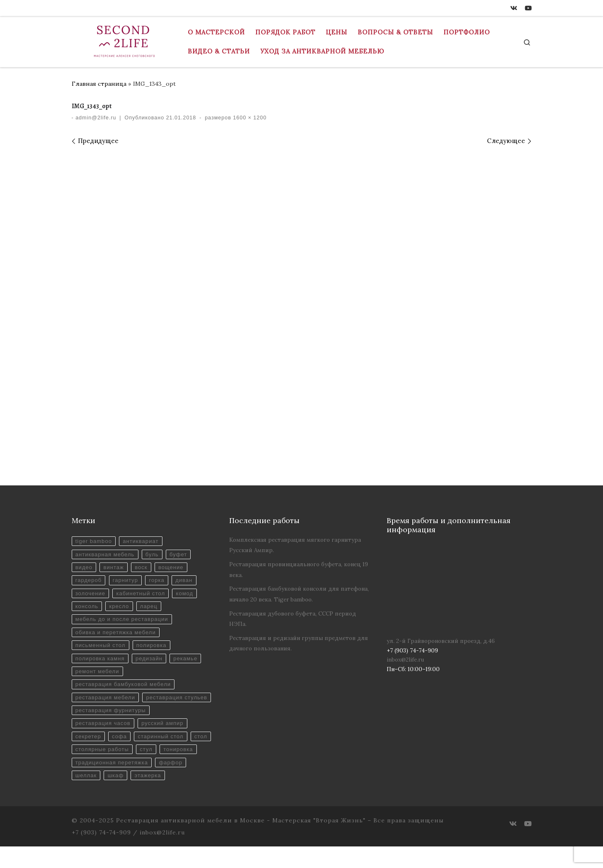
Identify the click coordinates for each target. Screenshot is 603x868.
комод (188, 595)
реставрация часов (104, 743)
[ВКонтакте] (514, 8)
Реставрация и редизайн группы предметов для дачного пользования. (299, 643)
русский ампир (165, 743)
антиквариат (143, 542)
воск (143, 568)
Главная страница (99, 84)
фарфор (87, 796)
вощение (174, 568)
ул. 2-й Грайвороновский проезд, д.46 (441, 641)
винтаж (115, 568)
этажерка (185, 796)
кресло (120, 609)
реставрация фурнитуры (112, 729)
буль (154, 555)
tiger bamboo (94, 542)
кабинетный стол (143, 595)
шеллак (122, 796)
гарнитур (127, 582)
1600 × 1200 (249, 118)
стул (173, 770)
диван (187, 582)
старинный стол (163, 756)
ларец (151, 609)
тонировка (91, 783)
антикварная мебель (106, 555)
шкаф (153, 796)
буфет (181, 555)
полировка (154, 649)
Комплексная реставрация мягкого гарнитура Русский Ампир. (295, 545)
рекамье (189, 662)
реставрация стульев (107, 716)
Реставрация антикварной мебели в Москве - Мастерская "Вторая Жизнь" (241, 842)
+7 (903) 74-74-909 (101, 854)
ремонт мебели (98, 676)
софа (121, 756)
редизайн (151, 662)
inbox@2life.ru (405, 659)
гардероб (89, 582)
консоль (87, 609)
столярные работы (127, 770)
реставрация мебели (106, 702)
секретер (89, 756)
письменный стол (101, 649)
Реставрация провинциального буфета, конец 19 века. (299, 569)
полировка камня (101, 662)
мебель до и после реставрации (123, 622)
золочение (91, 595)
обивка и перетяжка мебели (117, 635)
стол (82, 770)
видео (84, 568)
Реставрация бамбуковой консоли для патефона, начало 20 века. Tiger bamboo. (299, 594)
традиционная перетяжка (155, 783)
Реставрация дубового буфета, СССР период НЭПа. (293, 619)
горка (159, 582)
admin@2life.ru (96, 118)
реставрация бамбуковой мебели (125, 689)
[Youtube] (528, 8)
